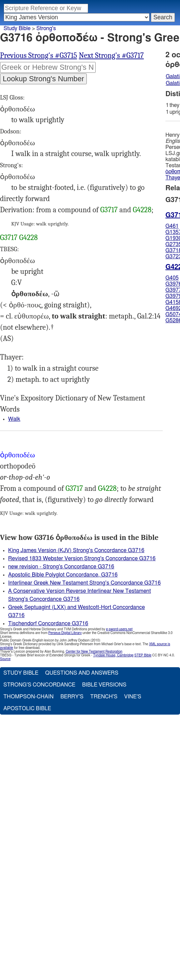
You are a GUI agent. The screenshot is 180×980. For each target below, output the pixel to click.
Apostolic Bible (27, 709)
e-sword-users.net (119, 629)
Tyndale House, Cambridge (113, 655)
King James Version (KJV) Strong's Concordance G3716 (76, 550)
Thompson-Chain (28, 697)
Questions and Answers (82, 673)
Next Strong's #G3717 (111, 56)
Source (5, 659)
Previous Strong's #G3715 (38, 56)
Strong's (46, 28)
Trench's (104, 697)
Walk (14, 419)
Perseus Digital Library (65, 633)
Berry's (72, 697)
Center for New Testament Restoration (94, 652)
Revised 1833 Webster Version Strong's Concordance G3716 (82, 559)
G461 (172, 226)
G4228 (142, 210)
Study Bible (17, 28)
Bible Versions (104, 685)
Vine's (133, 697)
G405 (172, 278)
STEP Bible (143, 655)
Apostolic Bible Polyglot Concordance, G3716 (63, 575)
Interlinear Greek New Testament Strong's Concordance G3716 (84, 583)
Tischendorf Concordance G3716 (48, 624)
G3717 (109, 210)
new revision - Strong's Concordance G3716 (61, 567)
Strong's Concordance (39, 685)
